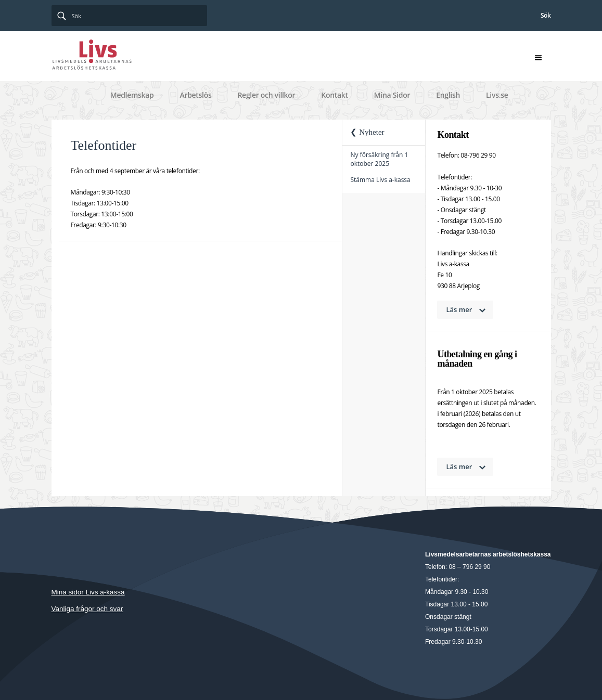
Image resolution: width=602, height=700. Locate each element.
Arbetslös (195, 95)
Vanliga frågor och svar (87, 609)
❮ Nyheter (367, 132)
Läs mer (459, 309)
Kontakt (335, 95)
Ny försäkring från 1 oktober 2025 (379, 159)
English (448, 95)
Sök (546, 15)
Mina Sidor (392, 95)
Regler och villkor (266, 95)
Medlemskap (132, 95)
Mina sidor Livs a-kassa (88, 592)
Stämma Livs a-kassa (380, 180)
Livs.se (497, 95)
